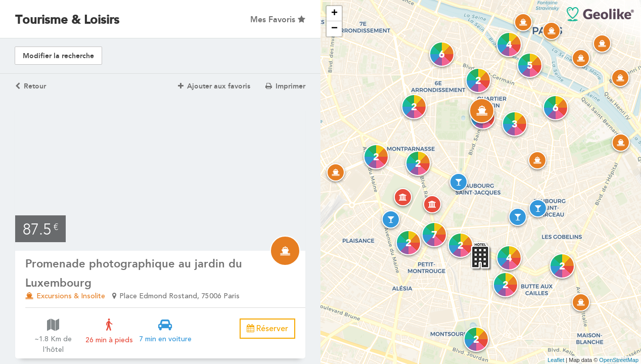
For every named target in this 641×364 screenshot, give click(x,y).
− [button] (334, 29)
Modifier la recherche (58, 56)
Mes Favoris (278, 19)
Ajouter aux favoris (214, 86)
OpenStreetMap (619, 360)
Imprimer (285, 86)
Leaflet (556, 360)
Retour (31, 86)
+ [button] (334, 14)
